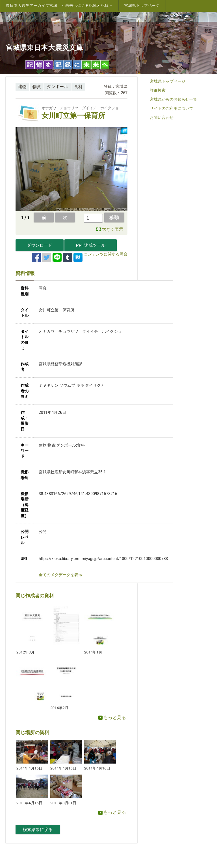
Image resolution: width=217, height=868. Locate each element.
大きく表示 (113, 229)
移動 (114, 217)
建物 (22, 87)
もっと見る (112, 717)
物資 (37, 87)
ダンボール (57, 87)
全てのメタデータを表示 (60, 575)
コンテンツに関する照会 (106, 254)
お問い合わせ (162, 117)
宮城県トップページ (142, 6)
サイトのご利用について (172, 108)
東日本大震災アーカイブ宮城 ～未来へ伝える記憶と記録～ (59, 6)
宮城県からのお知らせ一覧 (173, 99)
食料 (78, 87)
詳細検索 (158, 90)
